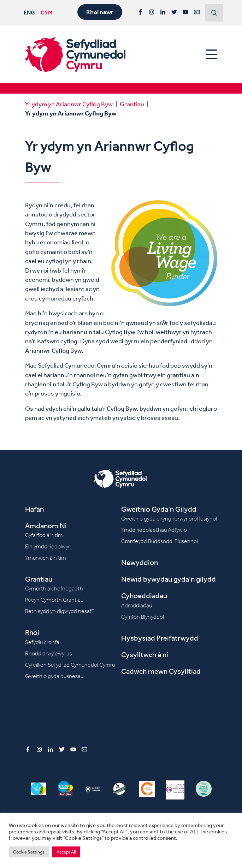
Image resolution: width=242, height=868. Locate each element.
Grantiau (132, 104)
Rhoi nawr (100, 12)
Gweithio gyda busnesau (54, 676)
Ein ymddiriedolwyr (48, 546)
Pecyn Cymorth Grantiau (54, 600)
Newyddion (140, 562)
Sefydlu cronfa (42, 642)
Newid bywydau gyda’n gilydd (169, 579)
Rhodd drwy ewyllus (48, 653)
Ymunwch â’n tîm (46, 558)
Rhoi (32, 632)
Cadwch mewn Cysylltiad (161, 671)
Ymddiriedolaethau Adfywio (154, 530)
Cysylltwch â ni (145, 655)
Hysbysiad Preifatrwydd (160, 638)
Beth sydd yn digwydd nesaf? (60, 611)
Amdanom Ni (46, 526)
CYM (47, 12)
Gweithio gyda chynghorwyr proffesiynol (169, 519)
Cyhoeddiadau (144, 596)
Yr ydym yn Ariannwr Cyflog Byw (69, 104)
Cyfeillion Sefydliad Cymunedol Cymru (70, 665)
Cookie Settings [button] (29, 852)
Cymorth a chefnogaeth (54, 588)
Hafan (34, 509)
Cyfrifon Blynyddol (143, 617)
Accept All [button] (66, 852)
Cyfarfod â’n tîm (44, 535)
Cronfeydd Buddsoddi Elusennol (160, 541)
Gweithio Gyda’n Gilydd (159, 509)
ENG (29, 12)
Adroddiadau (137, 605)
